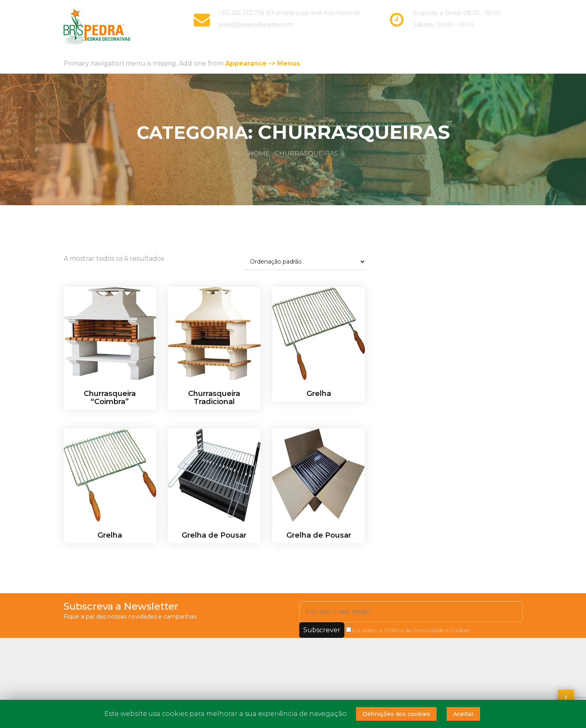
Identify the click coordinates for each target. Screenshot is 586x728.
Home (259, 153)
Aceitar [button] (463, 714)
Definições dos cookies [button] (396, 714)
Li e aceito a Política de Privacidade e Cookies (408, 629)
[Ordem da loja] (305, 261)
